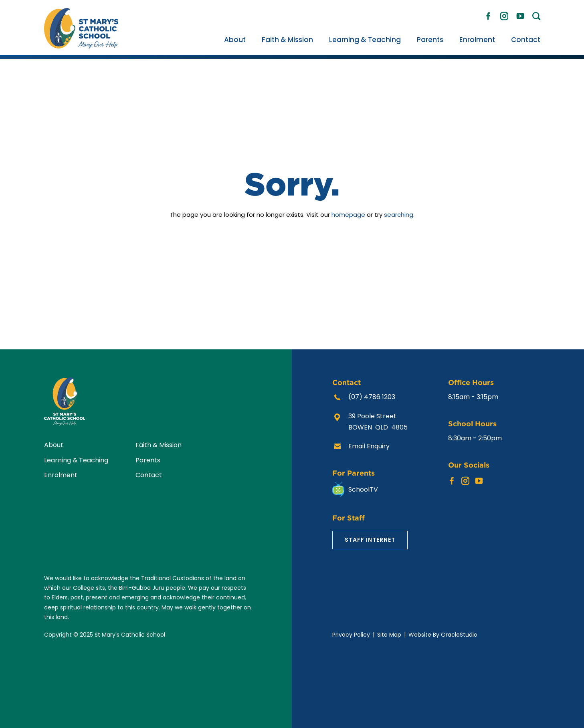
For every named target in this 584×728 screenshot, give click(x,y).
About (235, 40)
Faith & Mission (287, 40)
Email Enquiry (369, 446)
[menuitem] (235, 40)
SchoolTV (363, 489)
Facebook (488, 14)
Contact (526, 40)
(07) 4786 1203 (372, 397)
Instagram (504, 15)
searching (399, 215)
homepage (348, 215)
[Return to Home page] (81, 46)
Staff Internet (370, 540)
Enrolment (477, 40)
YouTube (520, 14)
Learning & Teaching (365, 40)
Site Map (389, 635)
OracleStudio (459, 635)
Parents (430, 40)
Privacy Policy (351, 635)
